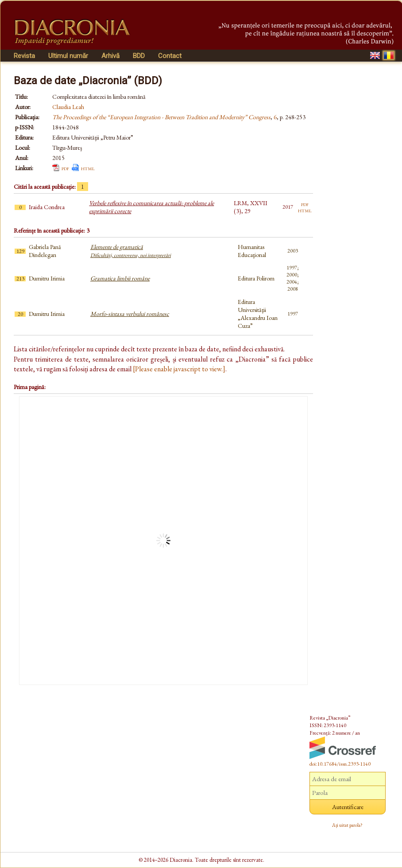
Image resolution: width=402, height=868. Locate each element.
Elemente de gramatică (131, 251)
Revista (24, 56)
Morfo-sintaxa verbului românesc (130, 314)
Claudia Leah (68, 107)
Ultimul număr (68, 56)
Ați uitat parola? (347, 825)
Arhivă (110, 56)
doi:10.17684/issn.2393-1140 (340, 764)
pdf (65, 168)
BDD (139, 56)
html (88, 168)
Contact (170, 56)
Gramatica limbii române (120, 278)
